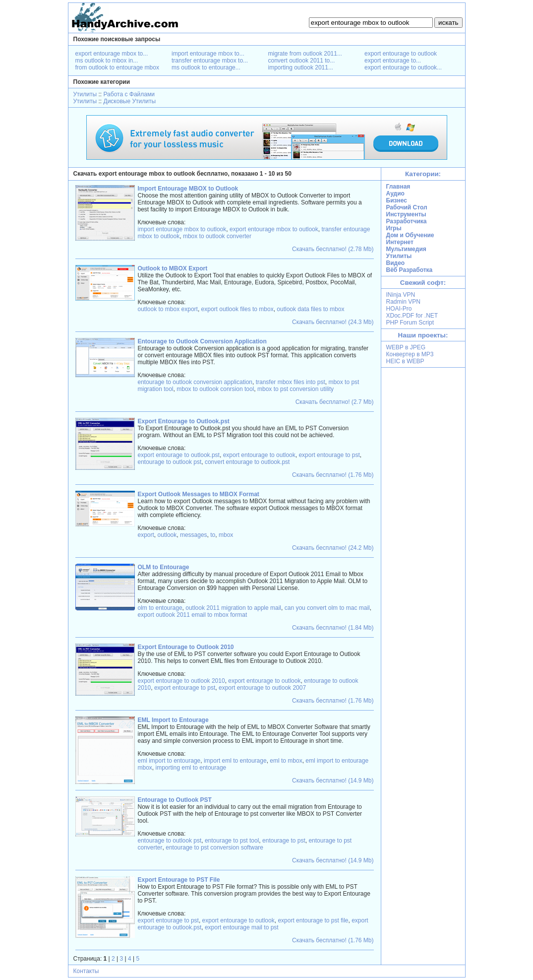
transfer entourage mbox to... (210, 61)
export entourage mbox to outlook (274, 229)
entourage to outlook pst (170, 462)
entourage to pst (284, 841)
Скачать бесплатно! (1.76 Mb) (333, 475)
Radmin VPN (403, 302)
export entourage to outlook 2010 (181, 681)
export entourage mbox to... (112, 54)
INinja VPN (401, 295)
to (213, 535)
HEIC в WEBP (405, 361)
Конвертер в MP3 (410, 354)
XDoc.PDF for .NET (412, 316)
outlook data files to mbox (310, 309)
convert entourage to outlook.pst (247, 462)
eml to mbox (286, 761)
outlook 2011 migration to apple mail (233, 608)
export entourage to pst (329, 455)
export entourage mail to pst (242, 927)
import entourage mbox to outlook (182, 229)
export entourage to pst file (313, 920)
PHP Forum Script (410, 323)
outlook (167, 535)
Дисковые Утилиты (130, 101)
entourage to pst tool (232, 841)
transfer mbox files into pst (291, 382)
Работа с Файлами (129, 94)
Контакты (86, 971)
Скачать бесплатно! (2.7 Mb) (335, 402)
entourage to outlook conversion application (195, 382)
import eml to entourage (235, 761)
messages (194, 535)
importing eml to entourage (191, 768)
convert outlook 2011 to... (302, 61)
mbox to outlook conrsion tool (215, 389)
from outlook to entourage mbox (117, 67)
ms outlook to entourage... (206, 67)
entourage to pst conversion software (214, 848)
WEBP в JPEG (406, 347)
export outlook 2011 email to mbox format (193, 615)
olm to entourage (160, 608)
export (146, 535)
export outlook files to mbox (237, 309)
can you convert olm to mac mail (327, 608)
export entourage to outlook (401, 54)
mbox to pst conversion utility (296, 389)
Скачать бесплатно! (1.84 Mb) (333, 628)
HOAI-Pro (399, 309)
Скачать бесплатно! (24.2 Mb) (333, 548)
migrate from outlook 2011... (305, 54)
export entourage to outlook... (403, 67)
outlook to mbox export (168, 309)
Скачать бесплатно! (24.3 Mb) (333, 322)
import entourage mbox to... (208, 54)
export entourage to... (393, 61)
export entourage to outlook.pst (179, 455)
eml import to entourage (169, 761)
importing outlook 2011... (301, 67)
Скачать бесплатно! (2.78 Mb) (333, 249)
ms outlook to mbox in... (107, 61)
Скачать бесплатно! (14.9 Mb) (333, 781)
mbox (226, 535)
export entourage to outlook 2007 (262, 688)
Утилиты (85, 94)
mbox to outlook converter (217, 236)
